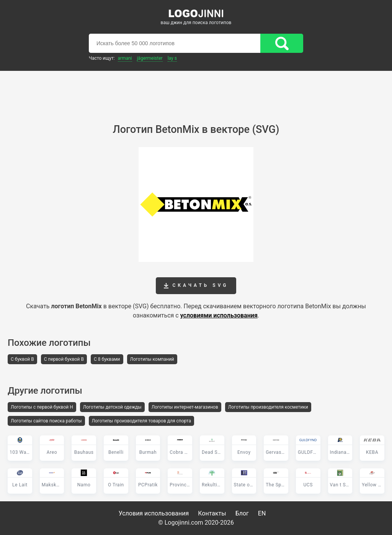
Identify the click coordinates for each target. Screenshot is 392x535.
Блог (242, 513)
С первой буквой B (64, 359)
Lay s (172, 58)
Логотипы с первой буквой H (42, 407)
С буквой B (22, 359)
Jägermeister (150, 58)
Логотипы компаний (152, 359)
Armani (125, 58)
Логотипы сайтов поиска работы (46, 421)
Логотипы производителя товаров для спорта (141, 421)
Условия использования (154, 513)
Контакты (212, 513)
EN (262, 513)
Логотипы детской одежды (112, 407)
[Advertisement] (196, 92)
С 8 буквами (107, 359)
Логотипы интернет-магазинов (185, 407)
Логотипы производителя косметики (268, 407)
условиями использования (219, 315)
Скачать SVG (196, 286)
